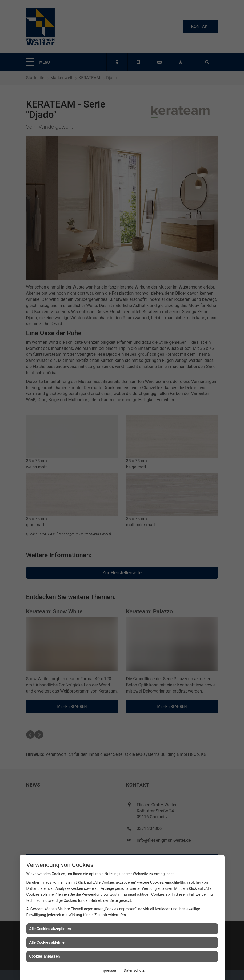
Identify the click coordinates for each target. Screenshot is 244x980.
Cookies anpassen (45, 956)
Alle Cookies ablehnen (48, 942)
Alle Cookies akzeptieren (50, 929)
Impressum (109, 970)
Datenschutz (134, 970)
